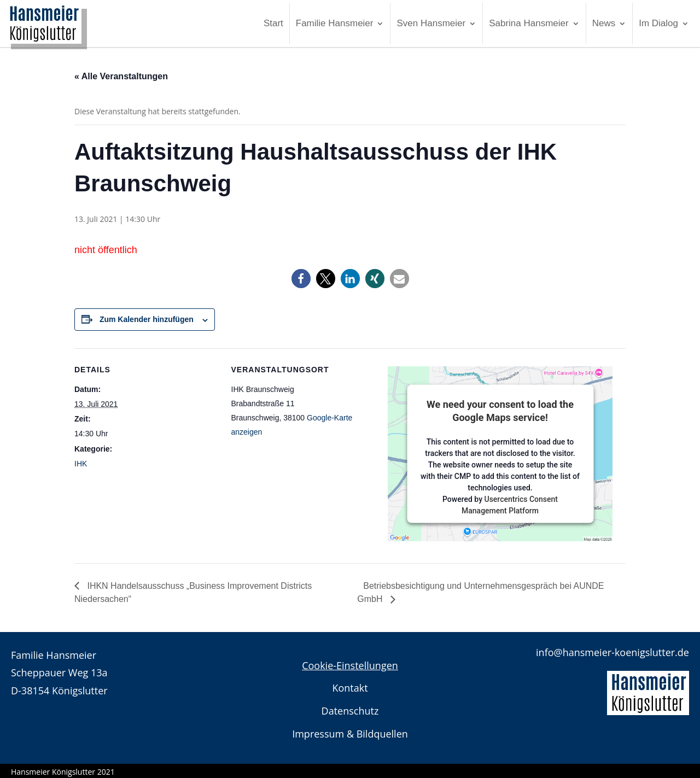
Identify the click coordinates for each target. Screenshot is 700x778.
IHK (81, 464)
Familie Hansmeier (335, 23)
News (604, 23)
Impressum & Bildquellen (350, 734)
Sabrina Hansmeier (529, 23)
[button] (301, 279)
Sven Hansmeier (431, 23)
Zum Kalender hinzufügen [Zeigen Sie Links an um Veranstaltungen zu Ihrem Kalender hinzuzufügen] (147, 319)
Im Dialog (658, 23)
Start (273, 23)
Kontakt (350, 688)
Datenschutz (350, 711)
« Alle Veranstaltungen (121, 76)
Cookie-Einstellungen (350, 665)
